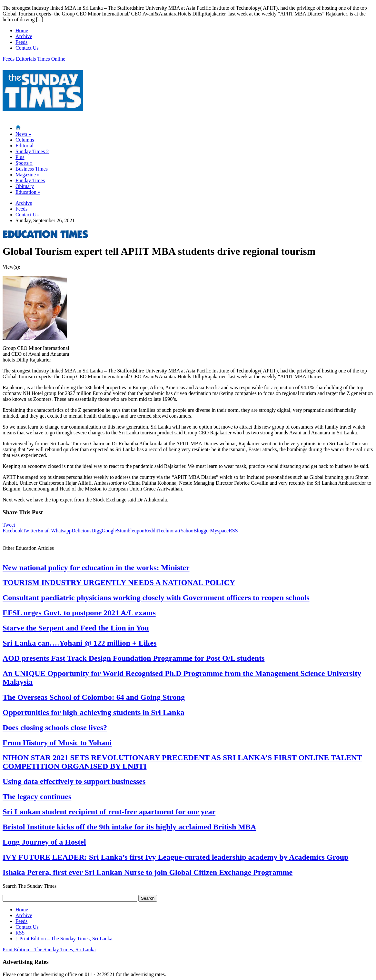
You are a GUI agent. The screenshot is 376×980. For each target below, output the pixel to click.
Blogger (202, 531)
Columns (25, 140)
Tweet (9, 525)
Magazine (28, 175)
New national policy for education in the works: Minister (96, 568)
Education (28, 192)
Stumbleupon (131, 531)
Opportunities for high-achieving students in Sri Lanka (94, 712)
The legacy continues (37, 797)
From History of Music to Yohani (57, 743)
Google (109, 531)
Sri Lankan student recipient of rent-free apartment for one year (109, 812)
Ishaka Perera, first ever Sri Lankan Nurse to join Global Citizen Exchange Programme (148, 872)
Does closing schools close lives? (55, 728)
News (23, 134)
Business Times (32, 169)
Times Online (51, 59)
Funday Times (30, 180)
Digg (96, 531)
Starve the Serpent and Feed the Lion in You (76, 628)
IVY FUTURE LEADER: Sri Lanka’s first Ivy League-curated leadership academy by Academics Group (175, 857)
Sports (24, 163)
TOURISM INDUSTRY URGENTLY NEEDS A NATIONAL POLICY (119, 582)
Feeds (21, 42)
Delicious (81, 531)
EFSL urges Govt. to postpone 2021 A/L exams (79, 613)
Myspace (219, 531)
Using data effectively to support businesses (74, 781)
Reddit (151, 531)
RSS (233, 531)
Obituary (25, 186)
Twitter (30, 531)
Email (44, 531)
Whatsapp (61, 531)
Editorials (26, 59)
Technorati (169, 531)
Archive (24, 36)
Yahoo (187, 531)
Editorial (25, 146)
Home (22, 30)
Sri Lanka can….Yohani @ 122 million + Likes (79, 643)
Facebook (13, 531)
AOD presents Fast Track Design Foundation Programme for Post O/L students (134, 658)
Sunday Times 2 (32, 151)
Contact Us (27, 48)
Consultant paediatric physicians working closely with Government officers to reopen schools (156, 598)
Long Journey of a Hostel (44, 842)
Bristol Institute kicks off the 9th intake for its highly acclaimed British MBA (129, 827)
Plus (20, 157)
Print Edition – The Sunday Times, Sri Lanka (64, 939)
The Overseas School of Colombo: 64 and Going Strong (94, 697)
